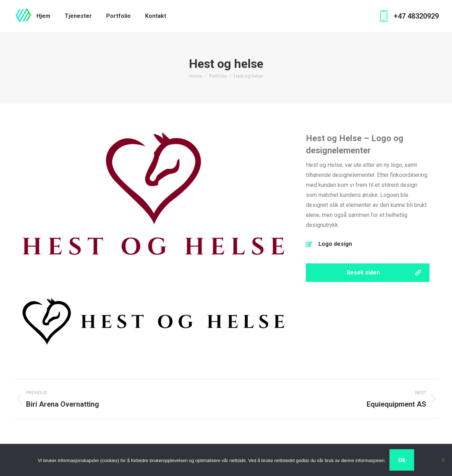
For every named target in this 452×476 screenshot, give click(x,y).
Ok (402, 460)
